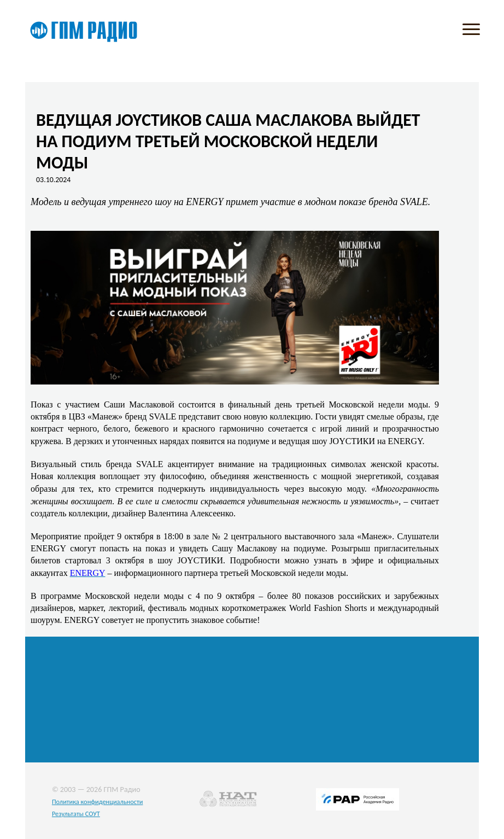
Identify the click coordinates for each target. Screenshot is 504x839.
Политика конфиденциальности (98, 802)
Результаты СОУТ (76, 814)
